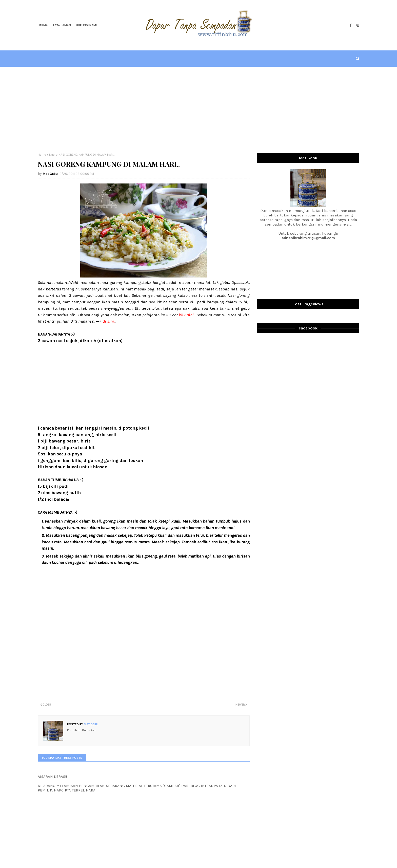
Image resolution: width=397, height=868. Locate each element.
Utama (43, 25)
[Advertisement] (198, 110)
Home (42, 155)
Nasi (52, 155)
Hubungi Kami (86, 25)
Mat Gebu (50, 174)
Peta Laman (62, 25)
